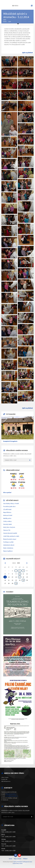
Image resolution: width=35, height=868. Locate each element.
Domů (5, 22)
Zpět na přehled (27, 53)
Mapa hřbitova (7, 512)
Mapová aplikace (8, 551)
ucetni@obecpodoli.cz (12, 796)
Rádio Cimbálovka (8, 548)
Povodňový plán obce (9, 506)
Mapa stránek (18, 859)
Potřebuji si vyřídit (8, 542)
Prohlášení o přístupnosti (23, 862)
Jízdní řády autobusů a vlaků (11, 536)
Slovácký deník (7, 524)
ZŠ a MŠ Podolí (7, 509)
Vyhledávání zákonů (9, 545)
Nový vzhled (19, 863)
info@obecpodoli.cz (11, 794)
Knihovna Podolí (8, 515)
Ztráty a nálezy (7, 521)
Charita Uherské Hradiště (10, 533)
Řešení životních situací (10, 539)
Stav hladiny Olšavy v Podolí (11, 503)
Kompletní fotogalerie (10, 441)
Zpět (10, 22)
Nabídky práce (7, 518)
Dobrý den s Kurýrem (9, 527)
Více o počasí (7, 492)
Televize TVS (7, 530)
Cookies (15, 862)
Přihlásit (25, 859)
